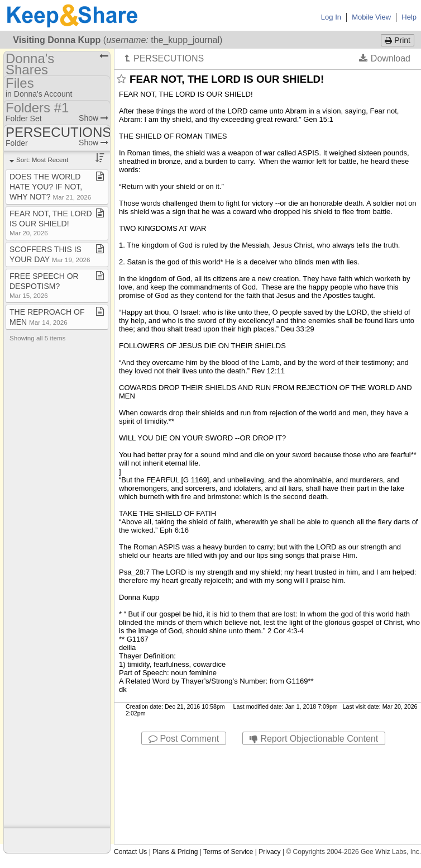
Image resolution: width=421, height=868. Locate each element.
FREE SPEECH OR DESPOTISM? (44, 285)
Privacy (269, 852)
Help (409, 17)
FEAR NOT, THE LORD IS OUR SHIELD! (51, 223)
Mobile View (371, 17)
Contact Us (130, 852)
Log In (331, 17)
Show (94, 118)
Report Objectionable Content (314, 739)
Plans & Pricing (175, 852)
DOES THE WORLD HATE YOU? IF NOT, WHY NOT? (50, 187)
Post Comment (184, 739)
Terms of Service (228, 852)
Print (398, 40)
